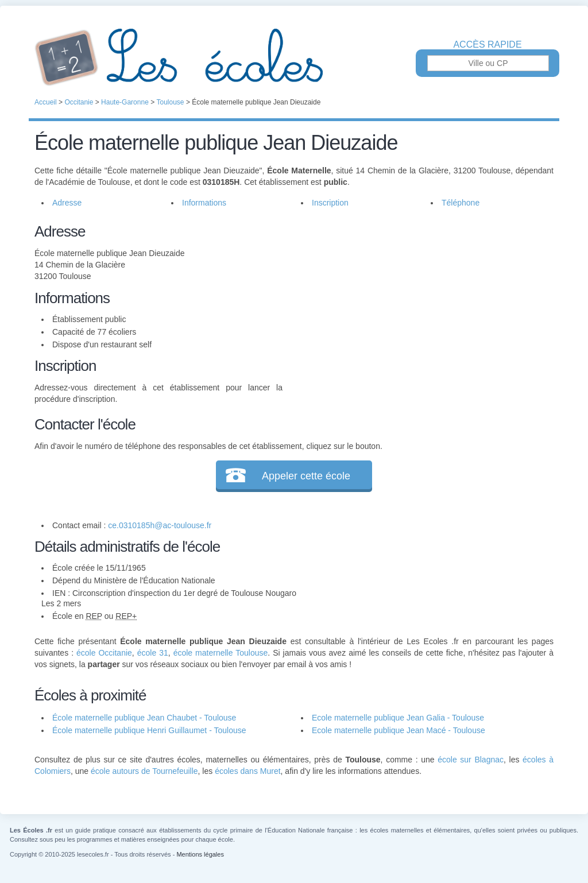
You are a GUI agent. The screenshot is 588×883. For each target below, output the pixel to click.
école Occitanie (104, 653)
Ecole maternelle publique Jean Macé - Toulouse (399, 730)
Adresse (67, 203)
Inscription (330, 203)
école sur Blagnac (471, 760)
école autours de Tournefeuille (144, 771)
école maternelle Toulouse (221, 653)
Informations (204, 203)
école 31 (153, 653)
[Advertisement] (418, 301)
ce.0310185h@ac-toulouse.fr (160, 525)
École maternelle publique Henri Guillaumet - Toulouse (149, 730)
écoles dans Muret (247, 771)
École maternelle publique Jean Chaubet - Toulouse (144, 718)
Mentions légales (200, 854)
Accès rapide (487, 45)
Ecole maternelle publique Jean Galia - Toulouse (398, 718)
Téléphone (461, 203)
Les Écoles (294, 57)
